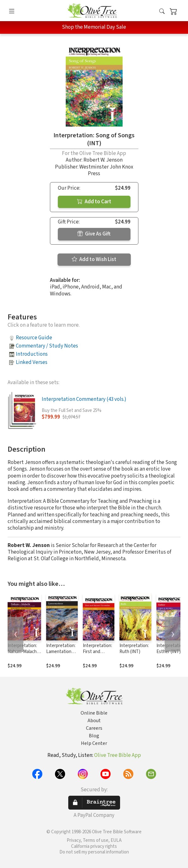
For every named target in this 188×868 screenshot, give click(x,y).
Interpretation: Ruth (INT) (134, 649)
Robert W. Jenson (103, 160)
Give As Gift (94, 234)
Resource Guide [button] (34, 338)
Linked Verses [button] (32, 362)
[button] (162, 12)
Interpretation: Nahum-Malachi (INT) (23, 652)
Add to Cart (94, 202)
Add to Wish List (94, 259)
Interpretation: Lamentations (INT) (61, 652)
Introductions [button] (32, 354)
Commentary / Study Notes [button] (47, 346)
